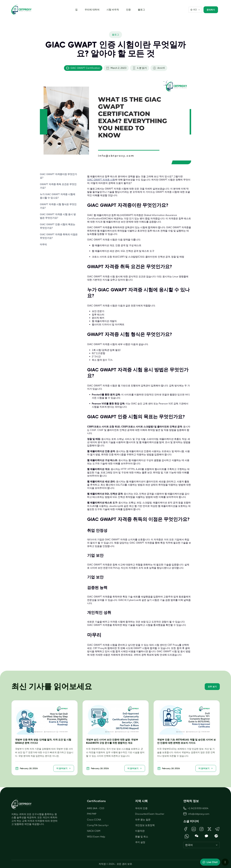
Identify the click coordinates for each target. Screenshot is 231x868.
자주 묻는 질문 (143, 820)
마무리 (43, 244)
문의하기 (211, 10)
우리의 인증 (141, 808)
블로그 (141, 10)
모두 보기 (212, 687)
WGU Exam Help (96, 837)
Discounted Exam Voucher (150, 814)
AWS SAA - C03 (96, 808)
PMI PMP (92, 814)
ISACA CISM (94, 831)
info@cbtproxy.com (199, 814)
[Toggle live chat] (210, 862)
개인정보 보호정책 (145, 825)
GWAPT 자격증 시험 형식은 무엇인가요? (58, 206)
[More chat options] (225, 862)
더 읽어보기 (64, 768)
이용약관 (140, 831)
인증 (128, 10)
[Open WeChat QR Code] (197, 836)
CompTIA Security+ (98, 825)
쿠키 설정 (140, 842)
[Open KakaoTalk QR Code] (206, 836)
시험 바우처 (113, 10)
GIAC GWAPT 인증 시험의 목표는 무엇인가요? (58, 226)
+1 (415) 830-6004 (196, 808)
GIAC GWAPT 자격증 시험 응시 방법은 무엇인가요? (58, 216)
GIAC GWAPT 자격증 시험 (101, 180)
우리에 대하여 (92, 10)
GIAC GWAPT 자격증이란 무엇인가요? (58, 176)
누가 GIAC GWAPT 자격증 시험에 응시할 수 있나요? (58, 196)
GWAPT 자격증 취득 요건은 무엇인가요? (58, 186)
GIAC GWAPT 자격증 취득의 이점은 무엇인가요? (59, 236)
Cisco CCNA (94, 820)
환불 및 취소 (142, 837)
